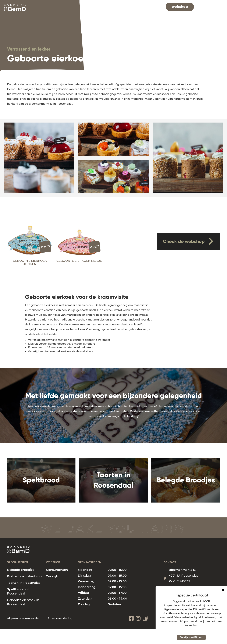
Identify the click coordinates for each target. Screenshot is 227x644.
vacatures (153, 7)
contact (210, 7)
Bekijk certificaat (191, 637)
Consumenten (57, 570)
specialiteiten (110, 7)
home (89, 7)
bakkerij (133, 7)
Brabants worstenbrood (25, 576)
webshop (180, 7)
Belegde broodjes (21, 570)
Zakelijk (52, 576)
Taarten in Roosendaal (24, 583)
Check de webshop (188, 241)
